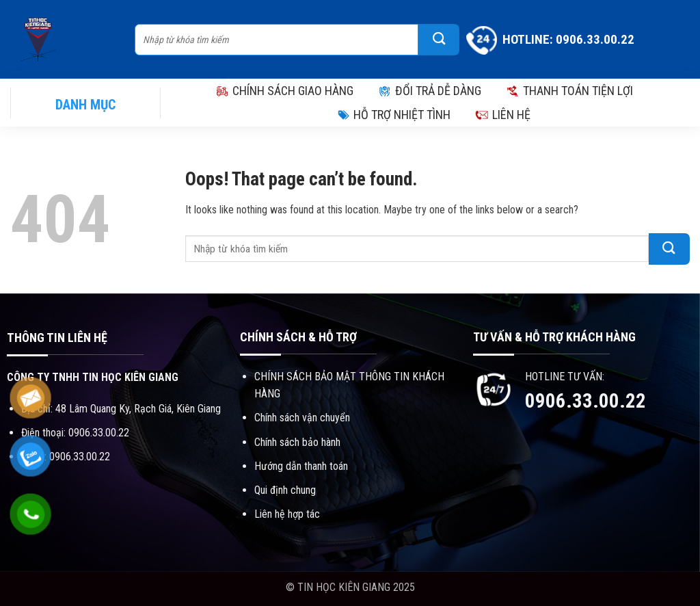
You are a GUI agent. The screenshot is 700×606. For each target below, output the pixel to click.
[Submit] (439, 40)
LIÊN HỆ (503, 115)
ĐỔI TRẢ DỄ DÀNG (430, 91)
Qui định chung (285, 490)
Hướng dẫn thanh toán (301, 466)
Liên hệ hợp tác (287, 514)
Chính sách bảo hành (297, 442)
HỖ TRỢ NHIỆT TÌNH (393, 115)
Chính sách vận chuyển (302, 418)
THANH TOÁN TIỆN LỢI (569, 91)
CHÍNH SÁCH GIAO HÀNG (284, 91)
